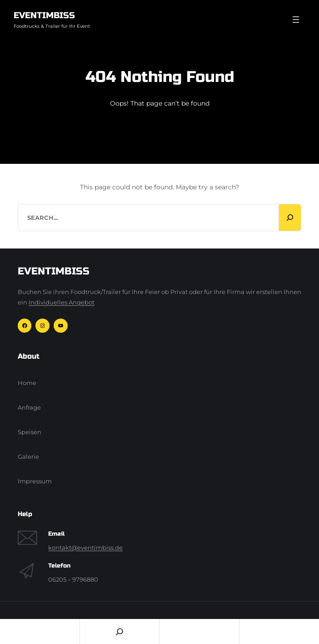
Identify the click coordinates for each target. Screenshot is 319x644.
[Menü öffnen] (296, 20)
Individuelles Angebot (62, 302)
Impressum (35, 481)
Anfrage (29, 408)
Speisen (30, 432)
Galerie (28, 457)
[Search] (290, 218)
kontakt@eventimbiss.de (85, 548)
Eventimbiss (44, 15)
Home (27, 383)
